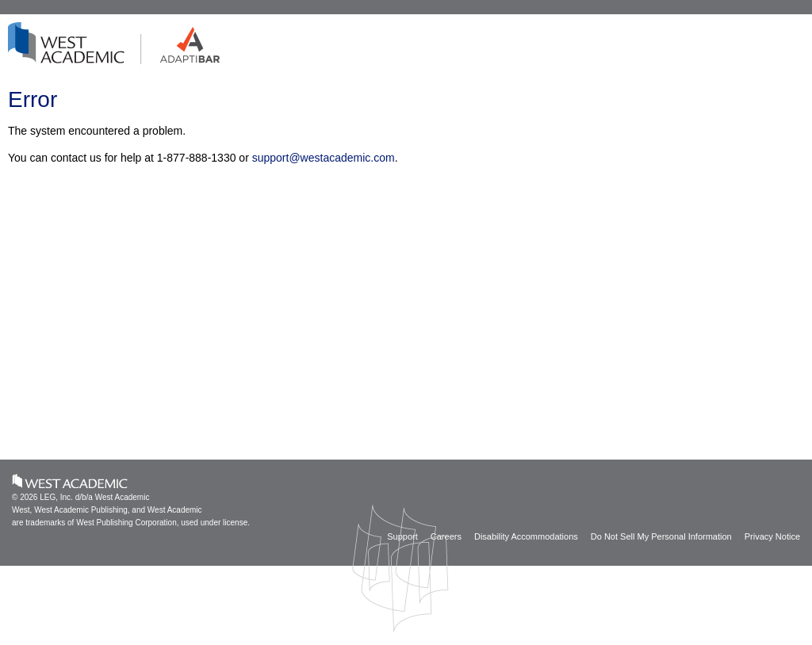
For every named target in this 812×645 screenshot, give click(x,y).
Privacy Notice (772, 536)
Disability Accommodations (526, 536)
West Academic (70, 481)
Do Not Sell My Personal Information (661, 536)
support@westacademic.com (324, 158)
